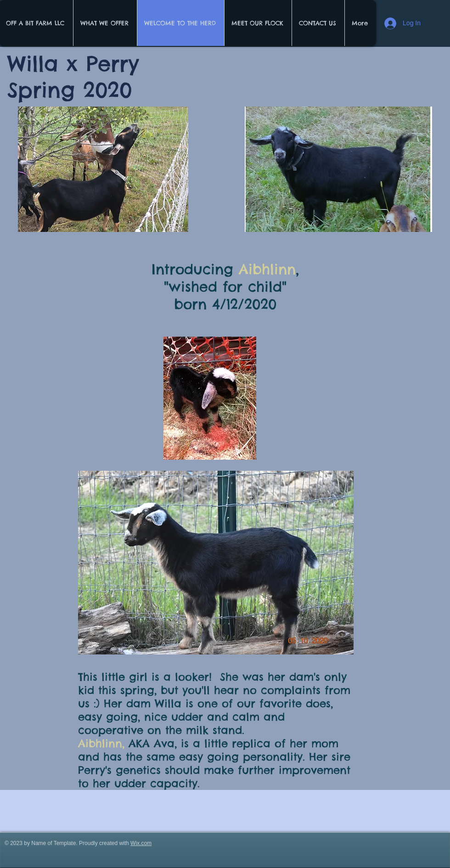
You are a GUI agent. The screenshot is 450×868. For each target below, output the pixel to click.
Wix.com (141, 843)
